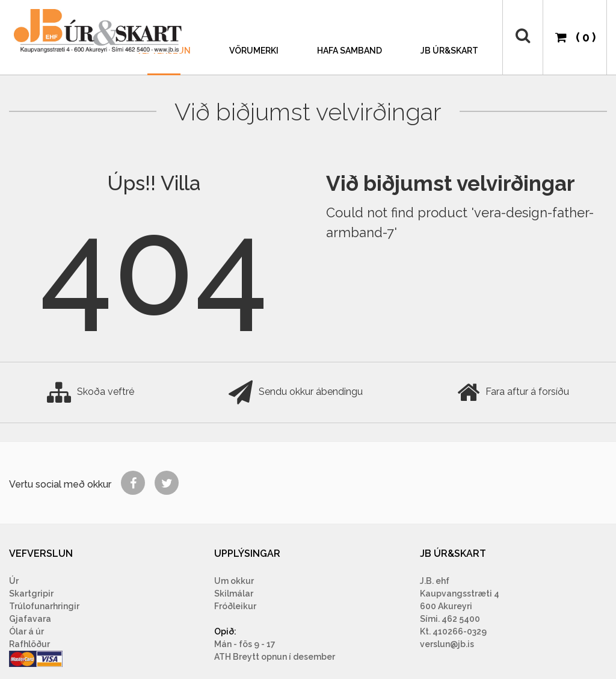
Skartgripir (31, 594)
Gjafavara (30, 619)
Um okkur (234, 581)
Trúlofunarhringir (44, 606)
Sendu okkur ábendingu (296, 392)
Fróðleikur (235, 606)
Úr (14, 581)
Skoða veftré (91, 392)
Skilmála (232, 594)
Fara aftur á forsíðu (513, 392)
